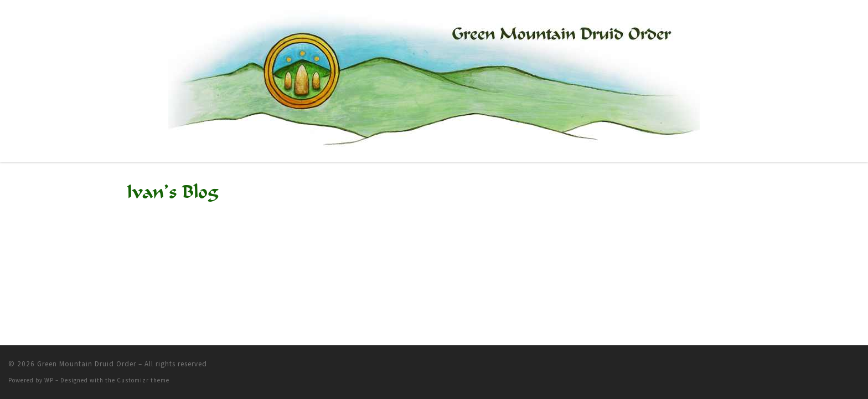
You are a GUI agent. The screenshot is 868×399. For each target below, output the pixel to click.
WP (49, 380)
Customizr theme (143, 380)
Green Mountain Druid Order (87, 364)
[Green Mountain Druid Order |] (434, 79)
